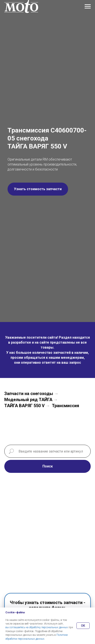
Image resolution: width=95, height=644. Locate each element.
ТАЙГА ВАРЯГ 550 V (24, 406)
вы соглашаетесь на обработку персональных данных (37, 627)
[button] (38, 189)
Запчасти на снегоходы (29, 394)
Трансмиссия (65, 406)
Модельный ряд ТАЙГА (28, 400)
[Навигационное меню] (88, 6)
